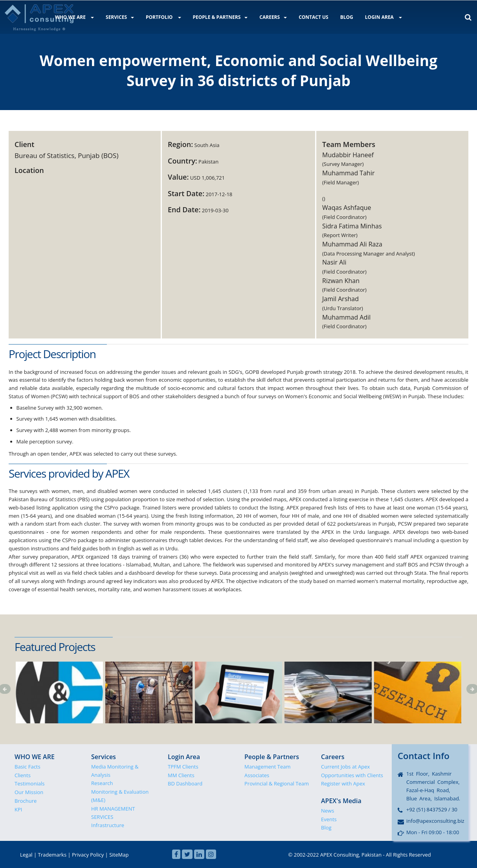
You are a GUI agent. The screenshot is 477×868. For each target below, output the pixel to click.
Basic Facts (28, 767)
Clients (23, 775)
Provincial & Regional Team (277, 783)
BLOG (347, 17)
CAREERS (273, 17)
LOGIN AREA (383, 17)
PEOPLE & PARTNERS (220, 17)
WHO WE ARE (74, 17)
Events (329, 819)
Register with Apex (343, 783)
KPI (18, 809)
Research (102, 783)
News (327, 811)
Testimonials (29, 783)
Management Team (268, 767)
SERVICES (120, 17)
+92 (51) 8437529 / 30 (432, 809)
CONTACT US (314, 17)
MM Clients (181, 775)
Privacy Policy (88, 855)
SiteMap (119, 855)
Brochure (26, 801)
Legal (26, 855)
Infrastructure (108, 825)
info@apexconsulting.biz (435, 821)
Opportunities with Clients (352, 775)
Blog (326, 828)
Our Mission (29, 792)
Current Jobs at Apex (345, 767)
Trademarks (52, 855)
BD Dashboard (185, 783)
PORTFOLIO (163, 17)
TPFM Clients (183, 767)
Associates (257, 775)
